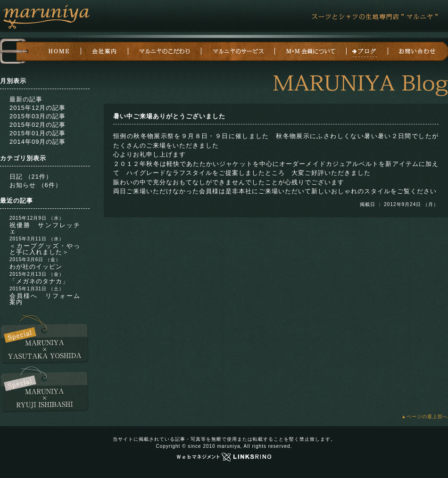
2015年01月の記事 (37, 133)
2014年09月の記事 (37, 142)
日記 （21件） (31, 177)
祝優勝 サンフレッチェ (45, 228)
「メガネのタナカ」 (39, 281)
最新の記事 (26, 99)
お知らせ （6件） (36, 185)
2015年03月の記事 (37, 116)
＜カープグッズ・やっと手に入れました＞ (45, 249)
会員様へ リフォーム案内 (45, 299)
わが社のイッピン (36, 267)
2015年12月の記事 (37, 108)
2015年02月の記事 (37, 125)
